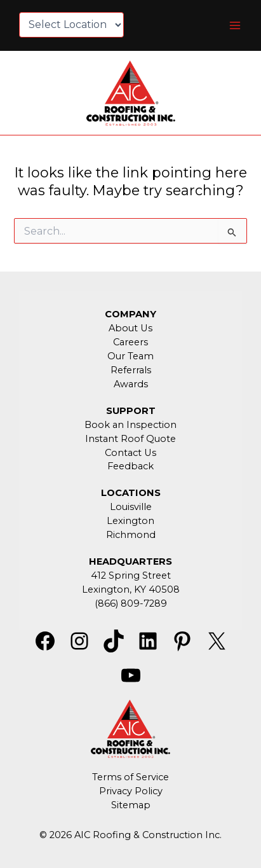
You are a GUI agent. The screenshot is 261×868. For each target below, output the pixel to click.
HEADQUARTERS (130, 561)
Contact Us (130, 453)
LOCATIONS (131, 493)
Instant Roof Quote (130, 439)
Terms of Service (130, 777)
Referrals (131, 370)
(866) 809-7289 (131, 603)
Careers (130, 342)
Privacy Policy (131, 791)
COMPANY (130, 314)
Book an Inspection (130, 425)
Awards (131, 384)
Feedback (130, 466)
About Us (130, 328)
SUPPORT (131, 411)
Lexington (130, 521)
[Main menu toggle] (235, 25)
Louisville (131, 507)
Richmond (131, 535)
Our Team (130, 356)
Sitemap (131, 805)
